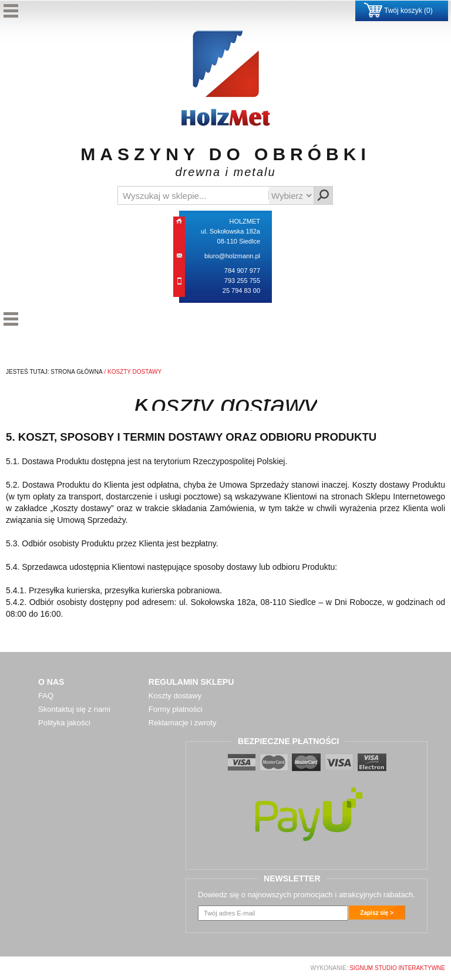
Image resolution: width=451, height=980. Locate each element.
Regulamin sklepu (191, 682)
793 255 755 (242, 281)
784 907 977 (242, 271)
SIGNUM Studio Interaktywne (397, 968)
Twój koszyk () (398, 10)
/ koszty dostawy (132, 372)
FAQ (46, 696)
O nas (51, 682)
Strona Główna (76, 372)
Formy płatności (176, 709)
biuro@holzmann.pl (232, 256)
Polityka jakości (64, 723)
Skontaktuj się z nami (74, 709)
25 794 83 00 (241, 290)
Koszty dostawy (175, 696)
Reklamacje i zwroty (183, 723)
